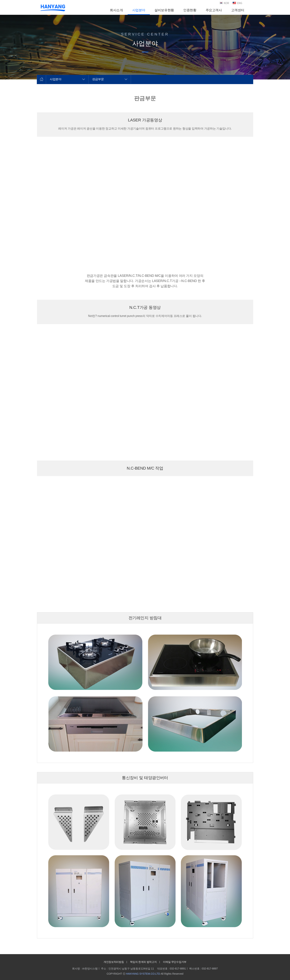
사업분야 (56, 79)
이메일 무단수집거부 (175, 962)
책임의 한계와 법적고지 (143, 962)
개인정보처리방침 (114, 962)
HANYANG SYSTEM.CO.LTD (143, 974)
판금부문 (98, 79)
